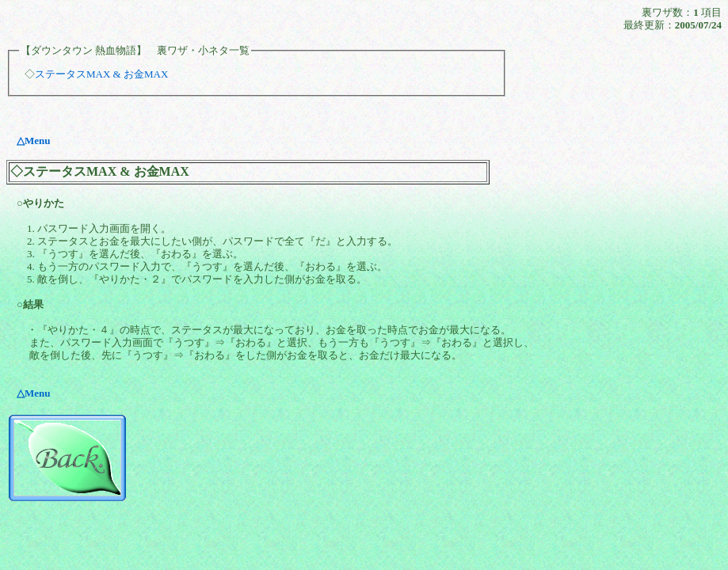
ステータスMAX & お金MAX (101, 74)
